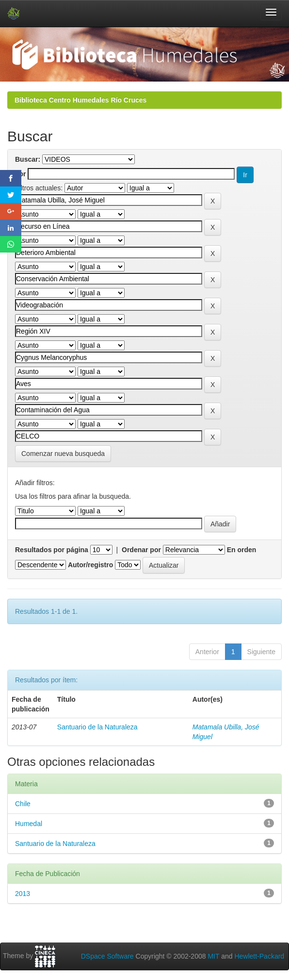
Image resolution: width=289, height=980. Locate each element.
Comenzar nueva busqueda (63, 454)
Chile (23, 804)
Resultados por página (52, 550)
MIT (213, 956)
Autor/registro (90, 565)
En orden (242, 550)
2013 (23, 894)
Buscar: (28, 159)
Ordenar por (141, 550)
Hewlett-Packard (259, 956)
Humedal (29, 824)
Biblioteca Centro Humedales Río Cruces (80, 100)
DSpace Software (107, 956)
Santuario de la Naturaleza (97, 727)
